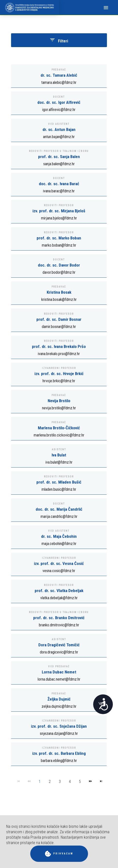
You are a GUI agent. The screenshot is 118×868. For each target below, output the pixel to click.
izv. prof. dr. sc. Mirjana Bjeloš (59, 211)
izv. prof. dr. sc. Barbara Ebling (59, 753)
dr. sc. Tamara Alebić (59, 75)
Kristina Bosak (59, 292)
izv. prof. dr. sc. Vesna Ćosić (59, 563)
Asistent (59, 449)
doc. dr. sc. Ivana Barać (59, 184)
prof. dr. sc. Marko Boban (59, 238)
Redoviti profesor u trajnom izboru (59, 151)
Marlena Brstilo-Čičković (59, 428)
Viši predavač (59, 666)
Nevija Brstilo (59, 401)
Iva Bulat (59, 455)
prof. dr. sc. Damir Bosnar (59, 319)
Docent (59, 97)
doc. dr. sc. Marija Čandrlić (59, 509)
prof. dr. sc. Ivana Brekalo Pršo (59, 346)
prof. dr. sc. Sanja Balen (59, 157)
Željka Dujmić (59, 699)
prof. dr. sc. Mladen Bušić (59, 482)
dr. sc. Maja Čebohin (59, 536)
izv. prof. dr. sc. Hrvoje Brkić (59, 374)
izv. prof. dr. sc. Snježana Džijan (59, 726)
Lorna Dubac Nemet (59, 672)
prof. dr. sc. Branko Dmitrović (59, 618)
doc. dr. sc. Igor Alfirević (59, 102)
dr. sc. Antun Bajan (59, 129)
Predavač (59, 70)
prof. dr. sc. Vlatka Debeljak (59, 591)
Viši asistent (59, 124)
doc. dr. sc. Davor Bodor (59, 265)
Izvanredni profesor (59, 368)
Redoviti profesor (59, 205)
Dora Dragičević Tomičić (59, 645)
